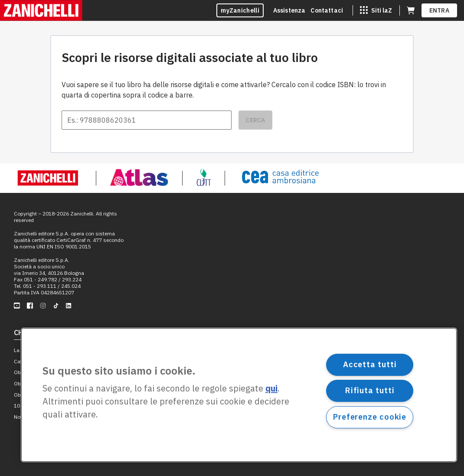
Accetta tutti (370, 364)
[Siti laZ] (376, 10)
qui (271, 389)
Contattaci (327, 10)
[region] (239, 395)
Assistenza (289, 10)
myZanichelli (240, 10)
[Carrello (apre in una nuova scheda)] (411, 10)
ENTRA (439, 10)
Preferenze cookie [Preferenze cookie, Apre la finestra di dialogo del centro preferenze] (370, 417)
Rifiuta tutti (370, 390)
